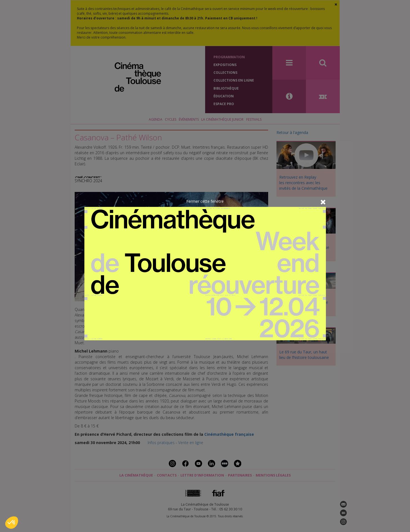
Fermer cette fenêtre (205, 201)
